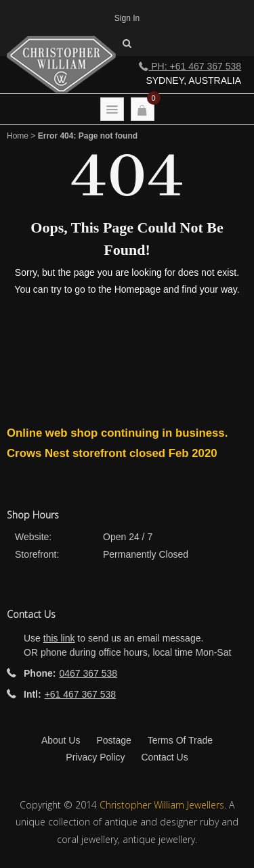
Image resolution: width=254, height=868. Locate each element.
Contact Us (164, 757)
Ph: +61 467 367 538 (190, 66)
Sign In (127, 18)
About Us (61, 740)
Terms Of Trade (180, 740)
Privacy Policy (95, 757)
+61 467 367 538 (81, 694)
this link (59, 638)
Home (18, 136)
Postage (113, 740)
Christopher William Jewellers (162, 805)
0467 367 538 (88, 673)
